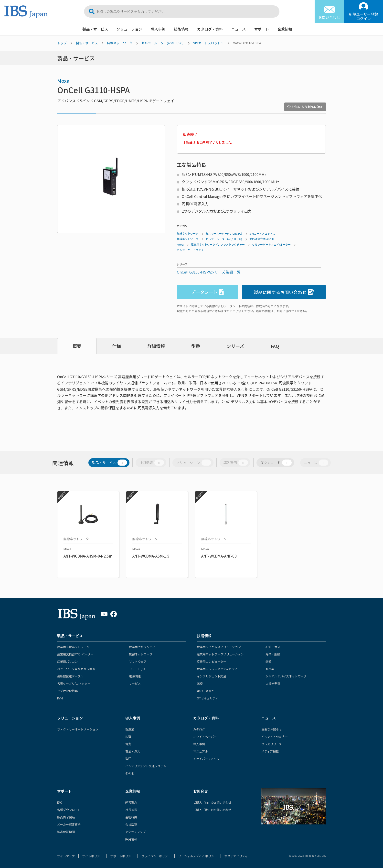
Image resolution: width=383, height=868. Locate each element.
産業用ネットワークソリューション (220, 654)
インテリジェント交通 (212, 676)
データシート (207, 292)
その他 (130, 773)
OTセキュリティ (207, 698)
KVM (60, 698)
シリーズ (235, 346)
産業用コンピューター (212, 661)
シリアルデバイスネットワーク (286, 676)
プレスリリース (271, 744)
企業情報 (285, 29)
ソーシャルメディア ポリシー (198, 856)
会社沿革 (131, 824)
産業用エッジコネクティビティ (217, 669)
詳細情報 (156, 346)
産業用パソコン (67, 661)
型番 (196, 346)
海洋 (128, 759)
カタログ (199, 729)
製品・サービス (95, 29)
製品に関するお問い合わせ (284, 292)
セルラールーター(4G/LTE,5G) (162, 43)
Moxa (63, 81)
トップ (62, 43)
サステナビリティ (236, 856)
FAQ (275, 346)
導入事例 (158, 29)
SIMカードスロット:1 (208, 43)
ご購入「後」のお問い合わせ (212, 810)
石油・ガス (273, 647)
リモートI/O (137, 669)
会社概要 (131, 817)
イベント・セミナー (275, 737)
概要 (77, 346)
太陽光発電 (273, 683)
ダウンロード (276, 463)
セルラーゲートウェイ (190, 250)
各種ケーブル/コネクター (74, 683)
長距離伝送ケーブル (70, 676)
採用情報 (131, 839)
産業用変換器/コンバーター (75, 654)
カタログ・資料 (210, 29)
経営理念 (131, 802)
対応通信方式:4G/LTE (262, 239)
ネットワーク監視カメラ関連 (76, 669)
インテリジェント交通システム (146, 766)
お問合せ (201, 791)
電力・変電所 (206, 691)
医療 (200, 683)
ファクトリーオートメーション (78, 729)
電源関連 (135, 676)
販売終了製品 (66, 817)
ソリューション (129, 29)
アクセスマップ (135, 832)
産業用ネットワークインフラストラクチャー (218, 244)
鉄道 (268, 661)
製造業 (270, 669)
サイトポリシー (93, 856)
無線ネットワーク (120, 43)
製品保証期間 (66, 832)
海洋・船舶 (273, 654)
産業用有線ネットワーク (73, 647)
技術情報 (181, 29)
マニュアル (201, 751)
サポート (262, 29)
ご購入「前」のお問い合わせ (212, 802)
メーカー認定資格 (69, 824)
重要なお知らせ (272, 729)
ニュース (239, 29)
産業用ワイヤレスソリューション (219, 647)
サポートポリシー (122, 856)
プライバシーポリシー (156, 856)
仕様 (117, 346)
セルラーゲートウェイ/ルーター (271, 244)
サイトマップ (66, 856)
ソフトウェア (138, 661)
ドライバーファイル (206, 759)
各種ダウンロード (69, 810)
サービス (135, 683)
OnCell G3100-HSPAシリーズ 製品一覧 (209, 272)
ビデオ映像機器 (67, 691)
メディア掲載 (270, 751)
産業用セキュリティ (142, 647)
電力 (128, 744)
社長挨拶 (131, 810)
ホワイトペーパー (205, 737)
